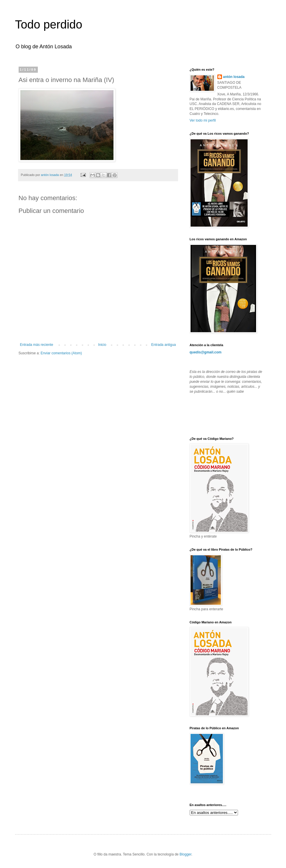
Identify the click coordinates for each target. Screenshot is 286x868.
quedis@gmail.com (206, 352)
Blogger (185, 854)
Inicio (102, 345)
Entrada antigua (164, 345)
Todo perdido (49, 24)
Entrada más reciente (37, 345)
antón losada (234, 77)
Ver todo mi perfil (203, 120)
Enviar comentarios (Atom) (61, 353)
